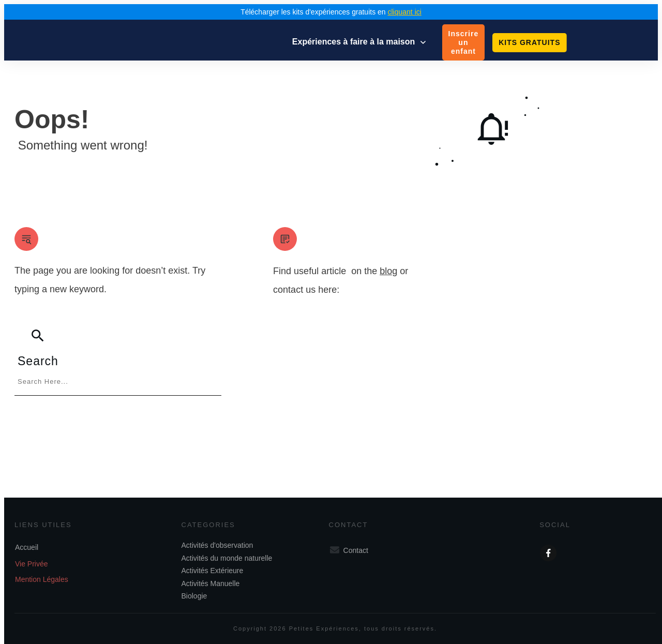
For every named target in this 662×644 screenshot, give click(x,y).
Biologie (192, 592)
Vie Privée (32, 560)
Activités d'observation (215, 541)
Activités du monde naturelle (225, 554)
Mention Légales (42, 575)
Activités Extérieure (210, 566)
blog (388, 271)
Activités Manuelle (209, 579)
